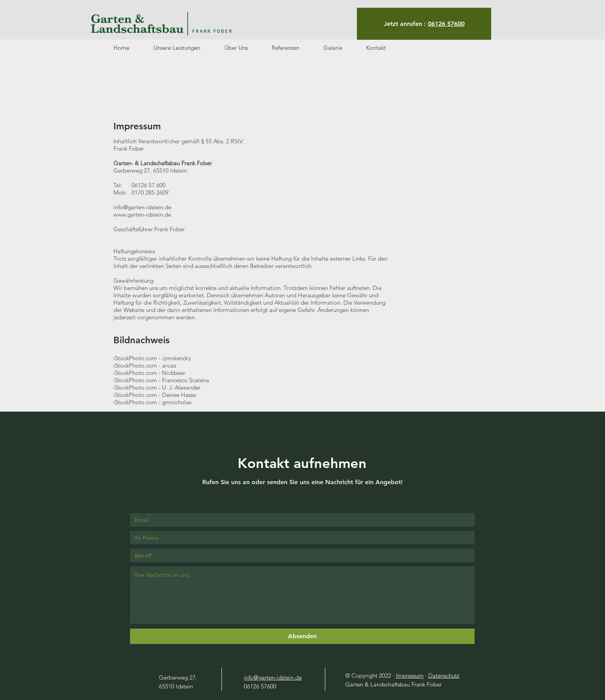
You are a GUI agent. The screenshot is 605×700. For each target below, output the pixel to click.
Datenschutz (444, 675)
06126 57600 (446, 24)
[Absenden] (302, 636)
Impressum (410, 675)
